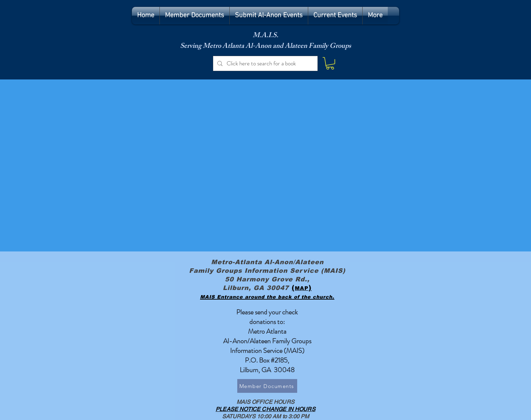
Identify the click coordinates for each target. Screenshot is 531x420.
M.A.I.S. (265, 36)
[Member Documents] (267, 386)
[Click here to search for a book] (265, 63)
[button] (330, 63)
